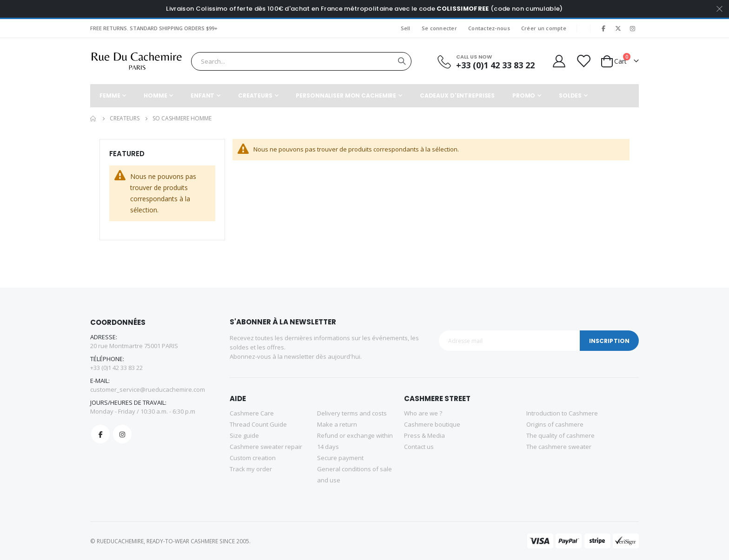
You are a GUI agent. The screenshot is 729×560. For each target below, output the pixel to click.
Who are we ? (423, 413)
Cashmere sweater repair (266, 447)
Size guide (244, 435)
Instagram (122, 434)
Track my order (251, 469)
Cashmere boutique (432, 424)
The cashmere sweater (559, 447)
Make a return (337, 424)
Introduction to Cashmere (562, 413)
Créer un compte (544, 28)
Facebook (100, 434)
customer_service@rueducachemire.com (148, 389)
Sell (406, 28)
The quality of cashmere (560, 435)
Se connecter (439, 28)
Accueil (93, 119)
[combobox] (301, 61)
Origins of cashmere (555, 424)
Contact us (419, 447)
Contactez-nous (489, 28)
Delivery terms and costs (352, 413)
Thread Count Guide (258, 424)
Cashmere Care (252, 413)
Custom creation (253, 458)
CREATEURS (125, 119)
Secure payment (340, 458)
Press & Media (424, 435)
